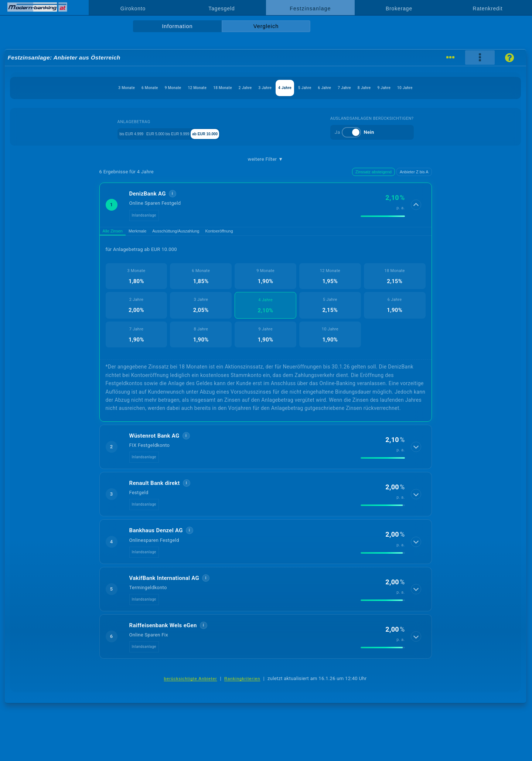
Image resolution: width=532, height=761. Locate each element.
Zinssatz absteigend (374, 172)
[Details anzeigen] (417, 205)
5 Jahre (324, 88)
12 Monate (159, 88)
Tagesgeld (221, 9)
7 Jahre (386, 88)
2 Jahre (231, 88)
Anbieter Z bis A (414, 172)
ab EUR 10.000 (233, 133)
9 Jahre (448, 88)
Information (177, 26)
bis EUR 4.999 (122, 133)
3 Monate (52, 88)
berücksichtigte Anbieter (191, 683)
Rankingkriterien (242, 683)
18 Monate (197, 88)
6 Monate (87, 88)
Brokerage (399, 9)
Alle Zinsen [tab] (117, 233)
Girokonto (133, 9)
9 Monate (122, 88)
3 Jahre (262, 88)
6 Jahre (355, 88)
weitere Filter (266, 159)
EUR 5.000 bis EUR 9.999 (176, 133)
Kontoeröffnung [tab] (258, 233)
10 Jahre (480, 88)
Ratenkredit (488, 9)
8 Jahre (417, 88)
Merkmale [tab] (152, 233)
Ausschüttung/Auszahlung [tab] (202, 233)
